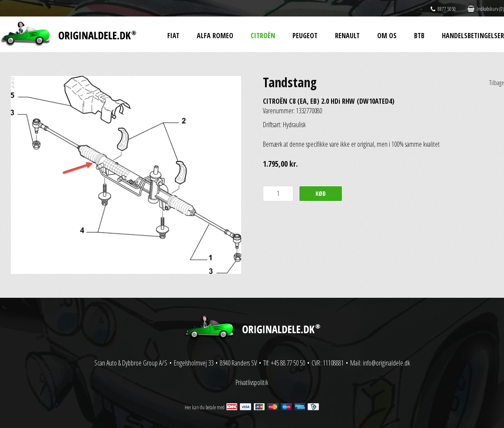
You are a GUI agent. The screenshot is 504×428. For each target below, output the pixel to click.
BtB (419, 36)
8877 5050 (443, 9)
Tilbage (497, 83)
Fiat (173, 36)
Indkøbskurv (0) (486, 9)
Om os (387, 36)
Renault (347, 36)
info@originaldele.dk (386, 363)
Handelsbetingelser (473, 36)
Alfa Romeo (215, 36)
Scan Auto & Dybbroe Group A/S (131, 363)
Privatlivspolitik (252, 382)
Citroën (263, 36)
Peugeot (305, 36)
